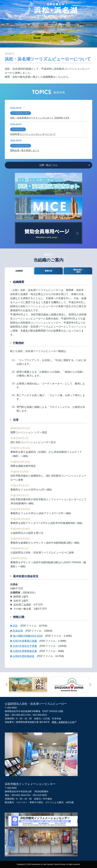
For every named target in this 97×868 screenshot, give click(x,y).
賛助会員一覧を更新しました (25, 150)
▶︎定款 (14, 626)
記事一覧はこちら (48, 165)
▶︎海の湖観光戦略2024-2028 (26, 636)
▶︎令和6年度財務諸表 (22, 656)
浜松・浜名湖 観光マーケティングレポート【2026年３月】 (40, 118)
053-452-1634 (19, 795)
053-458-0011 (19, 715)
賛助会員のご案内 (78, 271)
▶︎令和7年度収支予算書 (24, 646)
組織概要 (19, 271)
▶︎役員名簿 (16, 631)
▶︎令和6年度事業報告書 (24, 651)
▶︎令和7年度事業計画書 (24, 641)
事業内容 (48, 271)
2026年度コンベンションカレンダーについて (33, 134)
